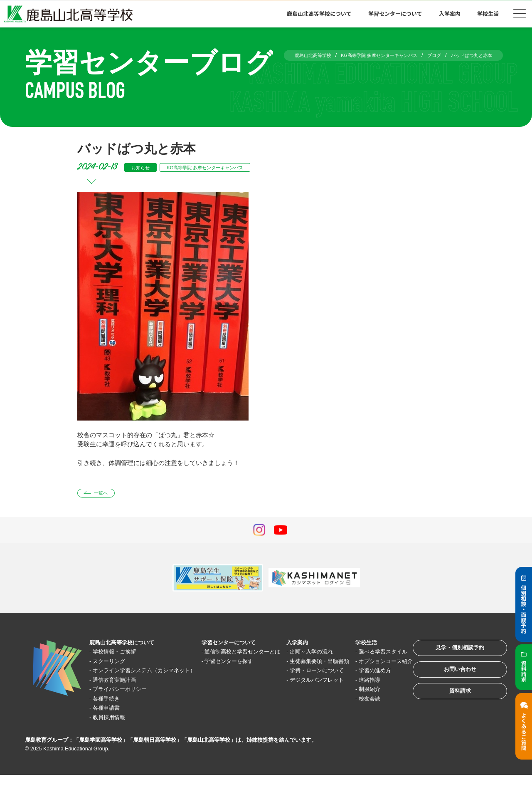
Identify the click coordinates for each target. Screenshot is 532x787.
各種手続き (111, 710)
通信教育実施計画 (120, 692)
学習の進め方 (363, 692)
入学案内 (450, 14)
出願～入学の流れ (305, 654)
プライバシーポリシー (126, 701)
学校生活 (488, 14)
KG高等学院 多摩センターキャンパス (220, 167)
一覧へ (105, 494)
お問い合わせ (451, 679)
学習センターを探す (228, 673)
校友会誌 (357, 719)
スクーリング (114, 663)
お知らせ (143, 167)
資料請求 (451, 705)
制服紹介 (357, 710)
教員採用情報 (114, 729)
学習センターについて (395, 14)
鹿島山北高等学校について (319, 14)
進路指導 (357, 701)
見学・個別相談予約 (451, 653)
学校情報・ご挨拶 (120, 654)
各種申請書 (111, 719)
